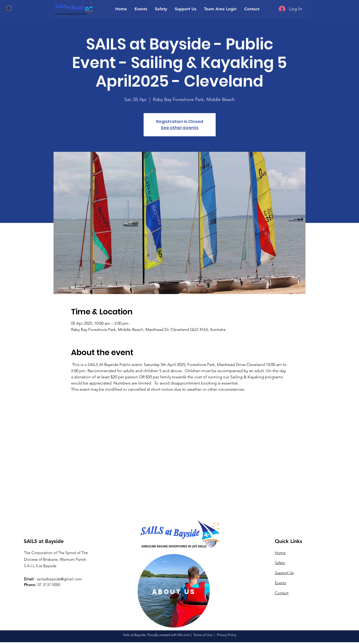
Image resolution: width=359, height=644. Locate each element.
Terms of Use (203, 635)
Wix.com (184, 635)
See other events (180, 128)
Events (280, 583)
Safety (280, 563)
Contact (282, 593)
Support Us (284, 573)
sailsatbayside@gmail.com (59, 579)
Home (280, 553)
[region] (174, 591)
